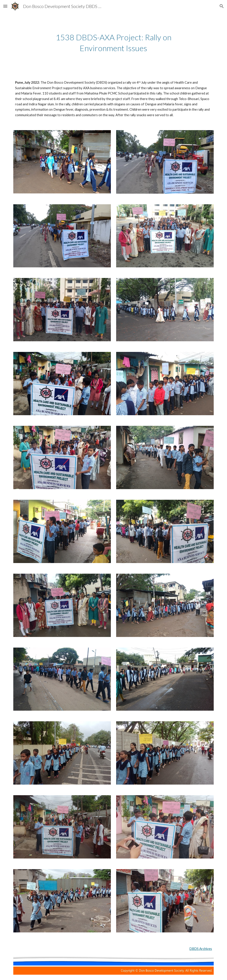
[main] (113, 43)
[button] (5, 6)
